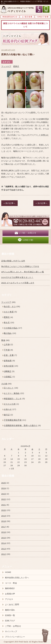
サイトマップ (11, 631)
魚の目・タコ (10, 306)
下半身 (7, 350)
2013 (4, 549)
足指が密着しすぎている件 (13, 261)
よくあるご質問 (12, 604)
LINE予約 (26, 240)
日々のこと (9, 388)
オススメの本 (10, 404)
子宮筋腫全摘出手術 (13, 420)
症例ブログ (10, 621)
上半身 (7, 344)
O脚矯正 (8, 371)
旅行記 (7, 415)
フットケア (6, 66)
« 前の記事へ (10, 203)
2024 (4, 488)
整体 (3, 340)
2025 (4, 483)
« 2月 (12, 469)
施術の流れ (10, 610)
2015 (4, 538)
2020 (4, 510)
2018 (4, 521)
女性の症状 (9, 366)
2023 (4, 494)
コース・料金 (11, 583)
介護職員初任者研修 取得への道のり (21, 425)
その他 (4, 384)
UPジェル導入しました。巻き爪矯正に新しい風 (23, 272)
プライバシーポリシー (15, 637)
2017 (4, 527)
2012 (4, 554)
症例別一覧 (10, 615)
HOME (8, 572)
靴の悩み (8, 333)
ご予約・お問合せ (26, 233)
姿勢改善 (8, 361)
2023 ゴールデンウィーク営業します (18, 283)
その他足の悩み (11, 328)
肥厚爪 (16, 66)
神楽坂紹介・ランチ (13, 399)
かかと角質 (9, 312)
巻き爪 (7, 323)
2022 (4, 499)
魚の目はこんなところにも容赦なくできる (20, 266)
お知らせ (8, 409)
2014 (4, 543)
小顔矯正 (8, 377)
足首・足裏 (9, 355)
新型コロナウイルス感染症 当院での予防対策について (25, 25)
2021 (4, 505)
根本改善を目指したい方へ (17, 578)
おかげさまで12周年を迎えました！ (17, 277)
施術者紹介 (10, 588)
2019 (4, 516)
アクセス (9, 599)
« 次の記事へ (42, 203)
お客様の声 (10, 594)
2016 (4, 532)
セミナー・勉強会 (12, 393)
